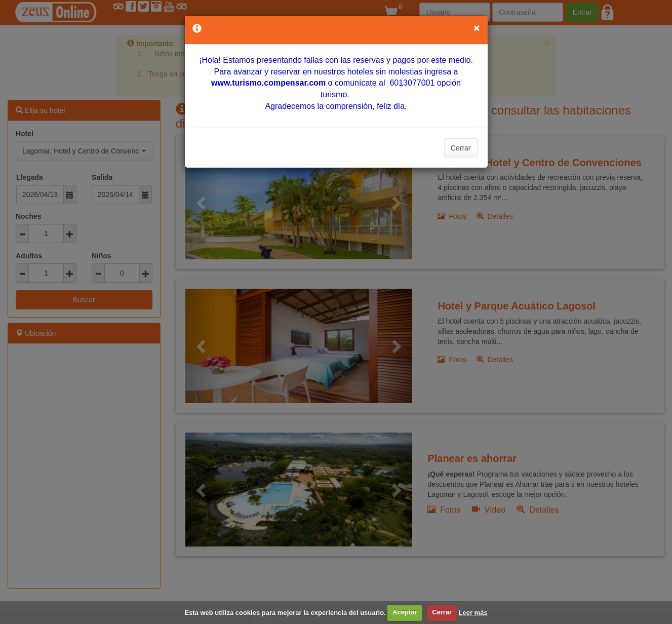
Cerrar (461, 148)
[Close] (477, 28)
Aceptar (405, 612)
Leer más (473, 612)
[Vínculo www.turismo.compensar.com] (268, 83)
